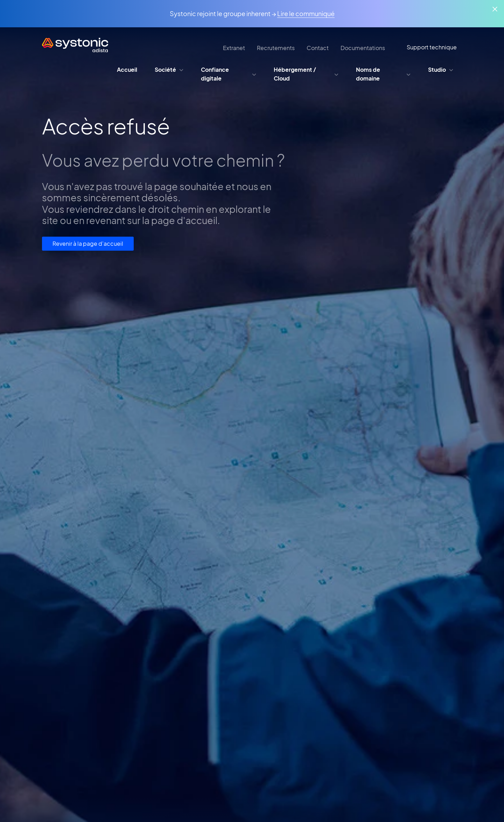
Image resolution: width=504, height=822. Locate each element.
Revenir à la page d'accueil (88, 243)
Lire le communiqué (306, 13)
